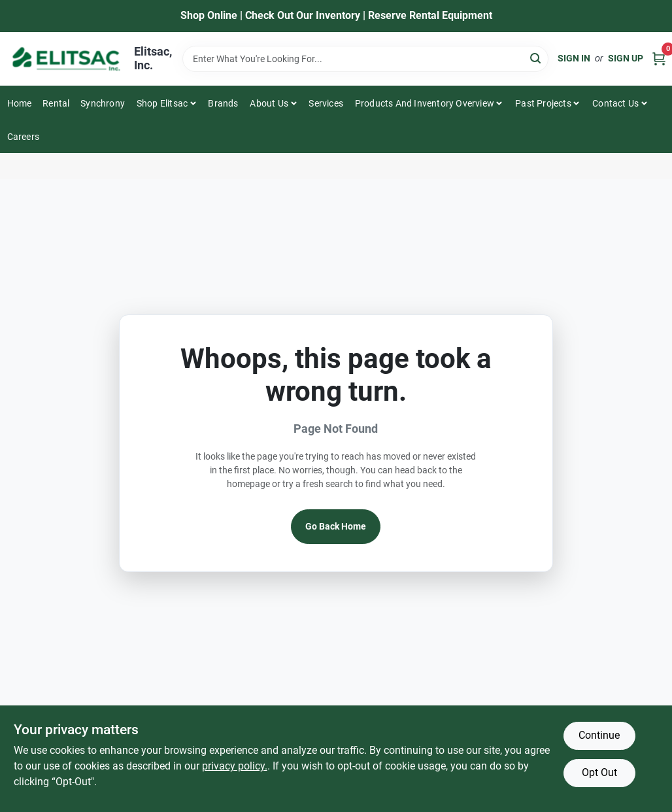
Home (20, 103)
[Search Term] (365, 59)
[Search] (536, 58)
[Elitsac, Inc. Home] (66, 59)
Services (326, 103)
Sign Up (626, 58)
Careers (23, 137)
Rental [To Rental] (56, 103)
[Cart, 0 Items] (659, 59)
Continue (599, 735)
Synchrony (103, 103)
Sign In (574, 58)
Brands (223, 103)
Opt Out (599, 772)
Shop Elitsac (162, 103)
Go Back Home (336, 526)
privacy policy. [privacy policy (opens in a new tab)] (235, 766)
